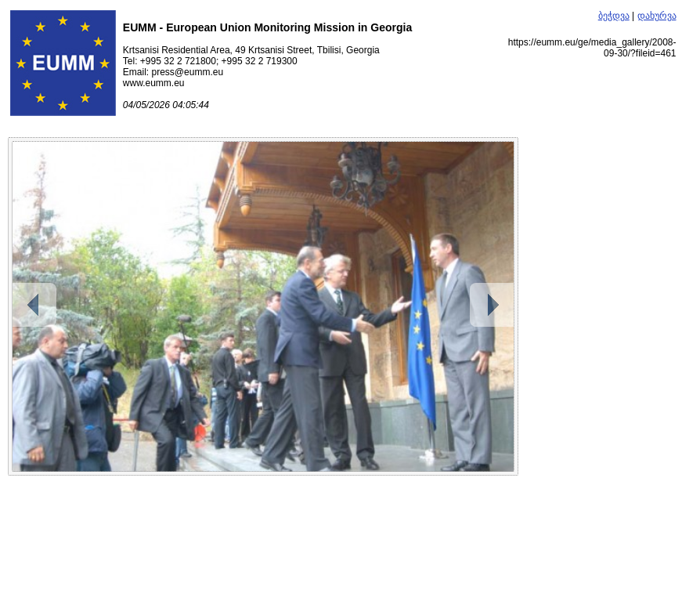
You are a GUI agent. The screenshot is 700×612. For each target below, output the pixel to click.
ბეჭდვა (614, 16)
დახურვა (657, 16)
